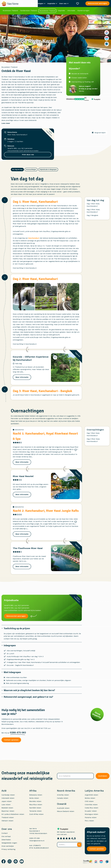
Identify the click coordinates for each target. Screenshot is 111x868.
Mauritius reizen (36, 804)
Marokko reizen (35, 800)
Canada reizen (63, 797)
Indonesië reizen (8, 797)
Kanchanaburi (34, 237)
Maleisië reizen (7, 807)
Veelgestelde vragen (9, 842)
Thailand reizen (8, 816)
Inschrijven (103, 775)
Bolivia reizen (90, 797)
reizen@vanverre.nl (37, 840)
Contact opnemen (11, 739)
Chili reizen (89, 800)
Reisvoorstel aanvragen (97, 3)
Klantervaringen (83, 11)
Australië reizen (63, 807)
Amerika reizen (63, 794)
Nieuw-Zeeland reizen (66, 810)
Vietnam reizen (7, 820)
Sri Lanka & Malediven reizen (13, 813)
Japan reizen (7, 800)
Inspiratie (61, 11)
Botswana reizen (36, 794)
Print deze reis (28, 155)
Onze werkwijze (8, 845)
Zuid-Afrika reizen (36, 813)
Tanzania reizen (35, 810)
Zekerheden (6, 839)
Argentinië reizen (91, 794)
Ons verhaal (6, 835)
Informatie (71, 11)
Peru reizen (89, 820)
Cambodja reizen (8, 794)
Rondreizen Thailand (10, 11)
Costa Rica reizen (92, 807)
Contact (5, 832)
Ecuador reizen (91, 810)
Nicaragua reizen (91, 813)
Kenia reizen (34, 797)
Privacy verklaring (8, 848)
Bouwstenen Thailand (47, 11)
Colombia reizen (91, 804)
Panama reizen (91, 816)
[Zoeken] (79, 844)
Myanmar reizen (8, 810)
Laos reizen (6, 804)
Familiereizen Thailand (29, 11)
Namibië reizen (35, 807)
